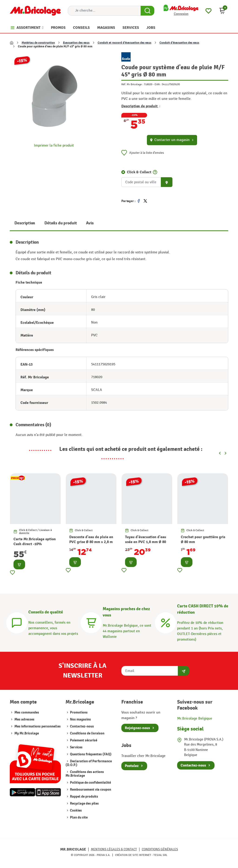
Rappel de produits (84, 797)
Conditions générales (160, 849)
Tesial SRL (160, 855)
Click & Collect (139, 172)
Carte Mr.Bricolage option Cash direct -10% (35, 542)
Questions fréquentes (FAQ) (90, 754)
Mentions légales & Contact (114, 849)
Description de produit (141, 106)
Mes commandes (27, 712)
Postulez (132, 766)
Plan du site (78, 817)
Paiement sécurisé (83, 740)
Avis (90, 223)
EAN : (158, 84)
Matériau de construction (38, 43)
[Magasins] (91, 622)
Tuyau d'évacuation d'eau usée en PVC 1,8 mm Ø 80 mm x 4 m (146, 542)
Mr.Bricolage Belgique (195, 719)
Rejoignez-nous (137, 728)
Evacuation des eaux (76, 43)
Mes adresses (24, 719)
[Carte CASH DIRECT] (165, 622)
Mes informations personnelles (38, 726)
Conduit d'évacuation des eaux (179, 43)
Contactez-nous (82, 726)
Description (25, 223)
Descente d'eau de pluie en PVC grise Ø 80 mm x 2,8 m (91, 539)
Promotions (78, 712)
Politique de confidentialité (90, 783)
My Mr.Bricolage (27, 733)
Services (76, 747)
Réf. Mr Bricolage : (132, 84)
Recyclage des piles (84, 804)
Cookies (76, 811)
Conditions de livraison (87, 733)
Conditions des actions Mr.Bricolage (85, 774)
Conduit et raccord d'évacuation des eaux (124, 43)
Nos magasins (80, 719)
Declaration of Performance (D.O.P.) (89, 763)
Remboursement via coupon (90, 790)
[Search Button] (147, 11)
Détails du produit (61, 223)
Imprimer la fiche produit (54, 146)
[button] (222, 11)
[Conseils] (17, 622)
